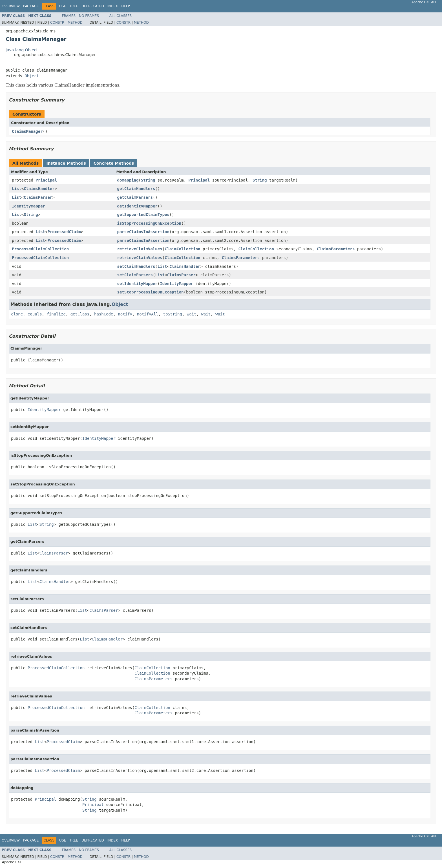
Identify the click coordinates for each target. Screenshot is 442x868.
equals (35, 314)
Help (126, 6)
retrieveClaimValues (140, 249)
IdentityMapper (28, 206)
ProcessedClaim (64, 232)
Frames (69, 16)
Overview (11, 6)
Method (75, 23)
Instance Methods (66, 163)
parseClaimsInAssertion (143, 232)
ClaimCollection (182, 249)
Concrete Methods (114, 163)
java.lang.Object (22, 50)
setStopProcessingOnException (151, 292)
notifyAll (148, 314)
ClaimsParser (38, 197)
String (148, 180)
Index (113, 6)
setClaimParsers (135, 275)
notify (125, 314)
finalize (56, 314)
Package (31, 6)
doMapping (128, 180)
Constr (57, 23)
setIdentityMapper (137, 284)
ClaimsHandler (39, 189)
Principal (46, 180)
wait (192, 314)
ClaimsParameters (336, 249)
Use (63, 6)
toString (173, 314)
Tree (74, 6)
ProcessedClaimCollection (40, 249)
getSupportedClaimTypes (143, 215)
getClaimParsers (135, 197)
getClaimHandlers (136, 189)
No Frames (89, 16)
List (17, 189)
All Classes (121, 16)
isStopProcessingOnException (149, 223)
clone (17, 314)
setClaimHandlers (136, 266)
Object (32, 76)
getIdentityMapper (137, 206)
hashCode (104, 314)
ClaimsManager (27, 131)
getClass (80, 314)
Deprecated (93, 6)
